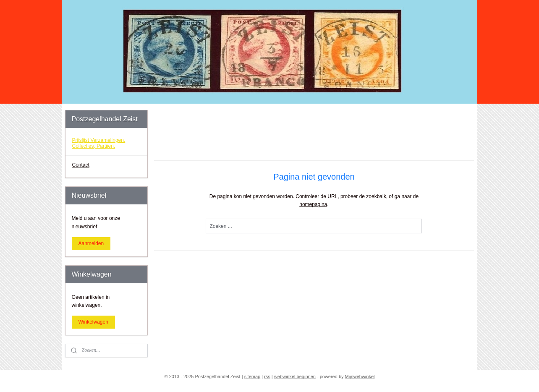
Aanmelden (91, 243)
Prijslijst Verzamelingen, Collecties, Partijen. (99, 143)
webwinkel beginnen (295, 376)
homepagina (313, 204)
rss (267, 376)
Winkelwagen (93, 322)
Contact (81, 165)
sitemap (252, 376)
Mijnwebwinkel (360, 376)
